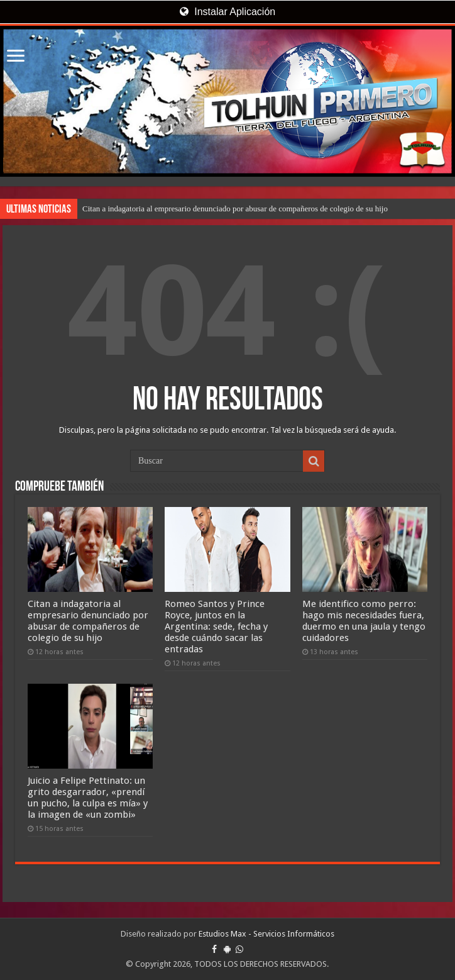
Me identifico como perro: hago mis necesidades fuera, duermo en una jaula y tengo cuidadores (364, 621)
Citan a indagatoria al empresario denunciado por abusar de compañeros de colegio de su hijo (235, 209)
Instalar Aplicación (227, 12)
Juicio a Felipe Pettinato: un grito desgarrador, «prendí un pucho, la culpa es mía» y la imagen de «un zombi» (88, 798)
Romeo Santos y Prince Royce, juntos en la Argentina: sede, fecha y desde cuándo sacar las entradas (216, 626)
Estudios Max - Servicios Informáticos (266, 934)
